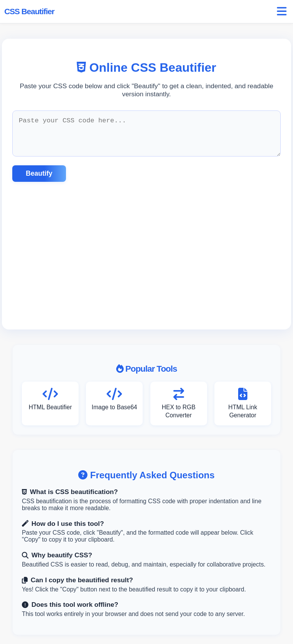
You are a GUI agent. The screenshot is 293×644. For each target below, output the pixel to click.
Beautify (39, 173)
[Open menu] (282, 12)
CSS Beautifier (29, 11)
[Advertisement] (146, 255)
